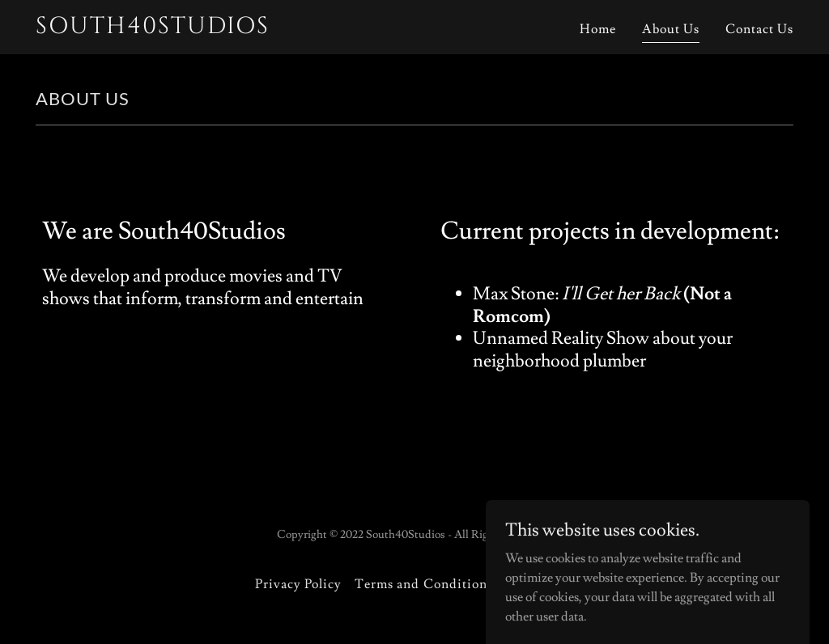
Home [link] (598, 29)
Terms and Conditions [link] (423, 584)
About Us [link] (671, 29)
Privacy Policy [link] (298, 584)
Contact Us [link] (759, 29)
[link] (168, 29)
